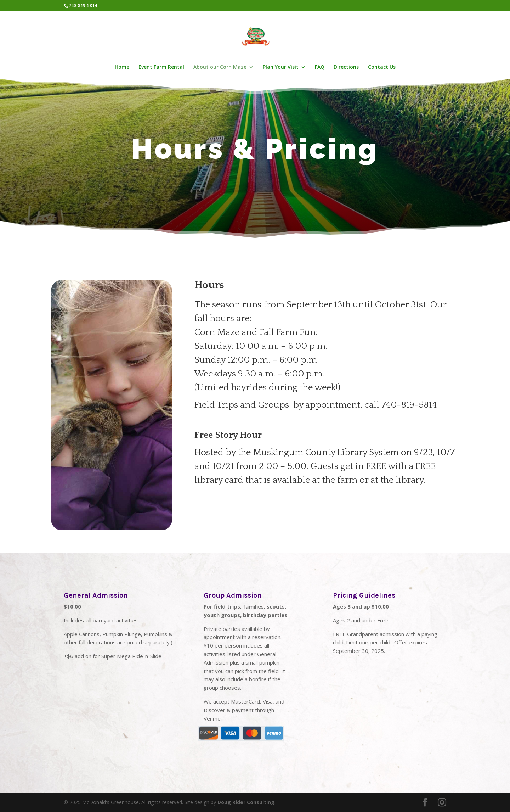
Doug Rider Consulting (246, 802)
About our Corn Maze (220, 67)
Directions (346, 67)
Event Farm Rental (161, 67)
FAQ (320, 67)
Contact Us (382, 67)
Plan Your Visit (281, 67)
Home (122, 67)
